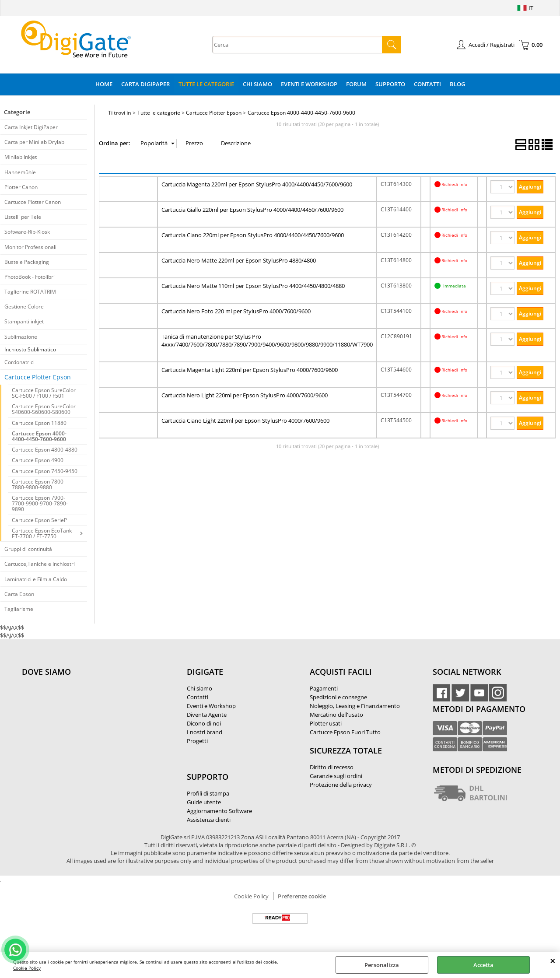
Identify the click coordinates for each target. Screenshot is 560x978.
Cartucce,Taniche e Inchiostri (40, 564)
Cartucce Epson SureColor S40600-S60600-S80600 (44, 409)
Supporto (390, 84)
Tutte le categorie (206, 84)
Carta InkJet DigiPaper (31, 127)
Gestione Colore (24, 307)
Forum (356, 84)
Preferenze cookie (302, 896)
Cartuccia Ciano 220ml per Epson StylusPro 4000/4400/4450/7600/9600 (253, 235)
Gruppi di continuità (28, 549)
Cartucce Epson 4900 (38, 460)
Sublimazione (21, 337)
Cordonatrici (19, 362)
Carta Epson (19, 594)
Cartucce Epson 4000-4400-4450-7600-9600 (39, 436)
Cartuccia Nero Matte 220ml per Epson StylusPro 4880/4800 (239, 260)
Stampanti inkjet (24, 321)
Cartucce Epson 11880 (39, 423)
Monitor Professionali (30, 247)
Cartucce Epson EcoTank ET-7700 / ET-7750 (42, 533)
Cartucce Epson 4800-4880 (45, 450)
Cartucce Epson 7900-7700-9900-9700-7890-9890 (40, 503)
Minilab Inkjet (21, 157)
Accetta (483, 965)
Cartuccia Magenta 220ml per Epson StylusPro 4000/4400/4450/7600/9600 (257, 184)
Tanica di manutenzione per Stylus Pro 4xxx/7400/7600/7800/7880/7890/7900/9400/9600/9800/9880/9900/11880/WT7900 (267, 340)
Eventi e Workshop (309, 84)
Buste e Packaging (27, 262)
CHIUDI (553, 960)
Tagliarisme (19, 609)
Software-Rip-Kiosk (27, 232)
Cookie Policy (27, 968)
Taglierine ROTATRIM (30, 292)
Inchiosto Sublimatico (30, 349)
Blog (457, 84)
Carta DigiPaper (145, 84)
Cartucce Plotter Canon (33, 202)
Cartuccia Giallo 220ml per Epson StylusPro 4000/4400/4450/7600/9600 (252, 210)
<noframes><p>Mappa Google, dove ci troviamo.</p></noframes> (87, 730)
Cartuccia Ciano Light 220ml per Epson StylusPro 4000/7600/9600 (245, 421)
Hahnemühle (20, 172)
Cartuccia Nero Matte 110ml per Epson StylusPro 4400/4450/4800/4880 (253, 286)
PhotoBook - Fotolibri (30, 277)
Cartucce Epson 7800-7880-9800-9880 (38, 484)
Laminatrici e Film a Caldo (36, 579)
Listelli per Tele (23, 217)
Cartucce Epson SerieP (39, 520)
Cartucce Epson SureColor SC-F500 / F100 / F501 (44, 393)
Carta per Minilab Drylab (34, 142)
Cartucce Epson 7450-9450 (45, 471)
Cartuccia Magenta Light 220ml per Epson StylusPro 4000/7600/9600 (250, 370)
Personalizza (382, 965)
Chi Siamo (257, 84)
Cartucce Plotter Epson (38, 377)
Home (104, 84)
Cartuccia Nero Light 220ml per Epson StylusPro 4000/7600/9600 (245, 395)
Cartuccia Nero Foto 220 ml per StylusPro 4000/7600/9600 (236, 311)
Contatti (427, 84)
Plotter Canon (21, 187)
